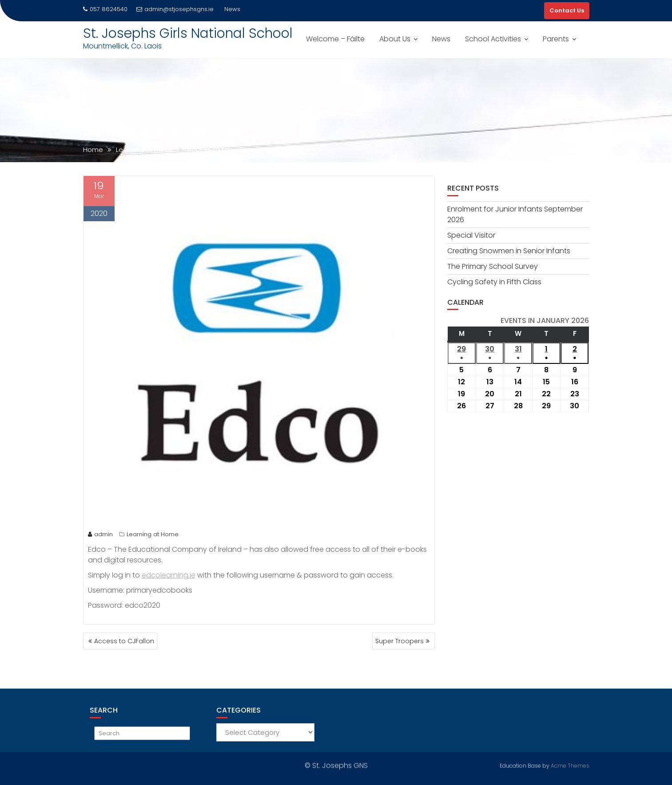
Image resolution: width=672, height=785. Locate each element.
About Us (395, 39)
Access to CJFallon (124, 641)
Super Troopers (400, 641)
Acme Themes (570, 765)
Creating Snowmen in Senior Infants (509, 251)
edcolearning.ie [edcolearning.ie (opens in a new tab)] (169, 575)
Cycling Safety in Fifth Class (494, 282)
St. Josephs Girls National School (188, 33)
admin (100, 534)
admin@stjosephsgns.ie (175, 9)
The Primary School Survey (493, 266)
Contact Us (567, 10)
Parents (556, 39)
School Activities (493, 39)
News (441, 39)
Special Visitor (471, 235)
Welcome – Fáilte (335, 39)
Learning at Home (153, 534)
